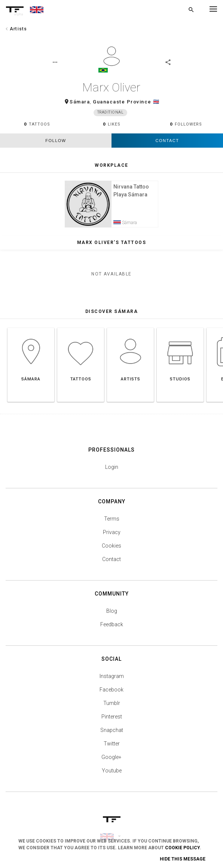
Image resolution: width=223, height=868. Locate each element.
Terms (112, 524)
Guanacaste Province (122, 103)
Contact (167, 142)
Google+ (111, 763)
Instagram (112, 682)
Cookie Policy (182, 848)
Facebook (111, 695)
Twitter (112, 749)
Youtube (112, 776)
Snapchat (112, 736)
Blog (112, 617)
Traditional (111, 114)
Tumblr (112, 709)
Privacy (112, 538)
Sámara (80, 103)
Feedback (112, 630)
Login (112, 473)
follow (56, 142)
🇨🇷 (156, 103)
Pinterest (112, 722)
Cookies (111, 551)
